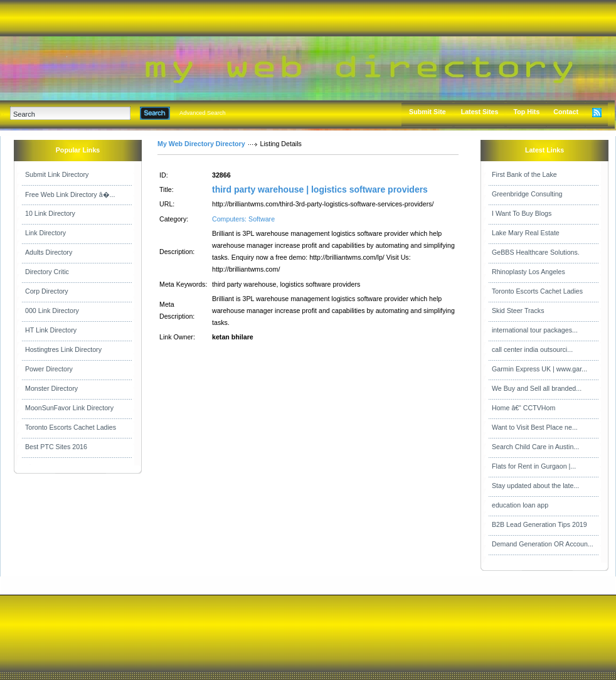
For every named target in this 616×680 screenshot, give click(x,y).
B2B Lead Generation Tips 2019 (539, 524)
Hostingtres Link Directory (63, 349)
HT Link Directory (51, 330)
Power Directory (49, 369)
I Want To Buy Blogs (522, 213)
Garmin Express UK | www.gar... (539, 369)
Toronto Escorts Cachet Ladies (71, 427)
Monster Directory (51, 388)
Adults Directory (49, 252)
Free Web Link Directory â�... (70, 194)
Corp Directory (47, 291)
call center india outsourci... (532, 349)
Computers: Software (243, 219)
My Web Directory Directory (201, 144)
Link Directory (45, 233)
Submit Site (427, 112)
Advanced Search (203, 113)
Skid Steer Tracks (518, 311)
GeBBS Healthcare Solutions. (536, 252)
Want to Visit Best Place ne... (535, 427)
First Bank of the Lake (524, 174)
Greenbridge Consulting (527, 194)
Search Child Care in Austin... (535, 447)
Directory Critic (47, 272)
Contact (566, 112)
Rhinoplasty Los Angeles (528, 272)
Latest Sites (480, 112)
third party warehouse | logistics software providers (320, 189)
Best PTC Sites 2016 (56, 447)
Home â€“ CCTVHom (523, 408)
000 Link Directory (52, 311)
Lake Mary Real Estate (526, 233)
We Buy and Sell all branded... (537, 388)
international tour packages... (535, 330)
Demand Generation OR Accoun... (543, 544)
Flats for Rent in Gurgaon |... (534, 466)
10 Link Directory (50, 213)
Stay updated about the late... (535, 486)
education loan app (520, 505)
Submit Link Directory (57, 174)
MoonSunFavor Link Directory (69, 408)
